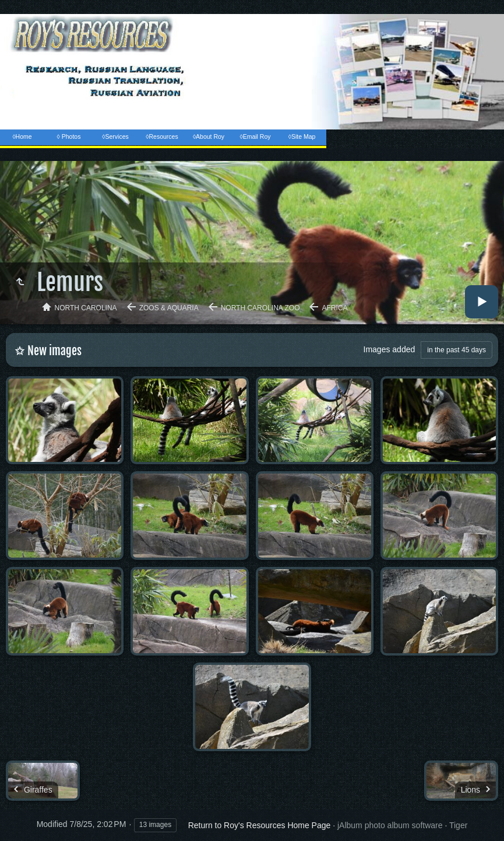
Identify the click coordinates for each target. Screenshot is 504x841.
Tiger (458, 825)
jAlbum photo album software (390, 825)
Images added (390, 349)
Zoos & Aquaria (169, 308)
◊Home (22, 136)
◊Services (115, 136)
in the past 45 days (457, 350)
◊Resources (162, 136)
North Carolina (86, 308)
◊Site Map (302, 136)
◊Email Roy (255, 136)
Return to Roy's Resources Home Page (260, 825)
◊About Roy (209, 136)
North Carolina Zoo (260, 308)
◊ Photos (69, 136)
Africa (334, 308)
